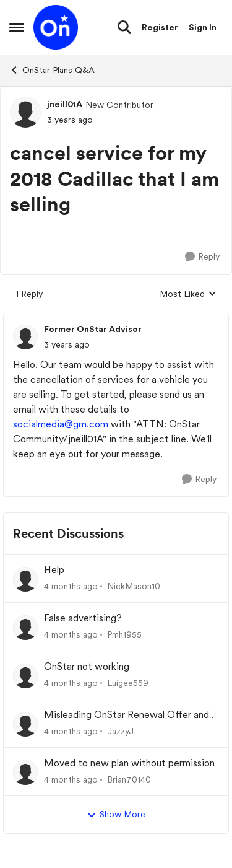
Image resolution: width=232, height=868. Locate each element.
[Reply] (202, 257)
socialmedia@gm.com (61, 424)
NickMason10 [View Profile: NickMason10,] (134, 586)
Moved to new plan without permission (129, 763)
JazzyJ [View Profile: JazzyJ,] (120, 731)
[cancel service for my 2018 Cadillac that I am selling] (67, 345)
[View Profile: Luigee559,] (25, 676)
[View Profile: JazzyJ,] (25, 724)
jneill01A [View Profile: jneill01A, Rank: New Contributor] (65, 104)
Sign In (203, 27)
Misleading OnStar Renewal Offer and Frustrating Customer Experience (127, 715)
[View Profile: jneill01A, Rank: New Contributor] (25, 112)
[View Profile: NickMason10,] (25, 579)
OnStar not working (87, 666)
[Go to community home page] (56, 27)
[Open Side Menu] (17, 27)
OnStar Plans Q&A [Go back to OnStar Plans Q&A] (52, 70)
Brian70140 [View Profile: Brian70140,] (129, 779)
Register (160, 27)
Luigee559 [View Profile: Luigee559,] (128, 683)
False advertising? (83, 618)
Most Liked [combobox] (188, 295)
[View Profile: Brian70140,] (25, 773)
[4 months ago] (71, 586)
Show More (116, 815)
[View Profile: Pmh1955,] (25, 628)
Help (54, 570)
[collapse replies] (116, 319)
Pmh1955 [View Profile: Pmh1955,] (124, 634)
